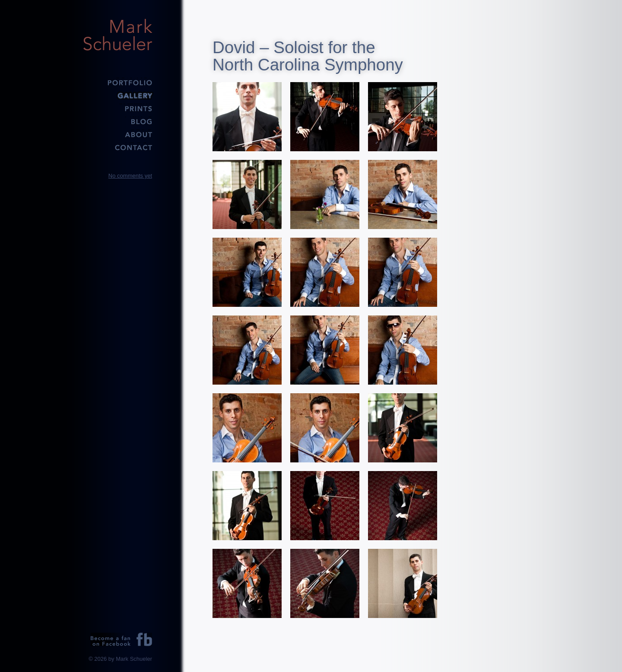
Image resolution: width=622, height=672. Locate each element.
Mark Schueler (117, 35)
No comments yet (130, 176)
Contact (117, 147)
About (117, 134)
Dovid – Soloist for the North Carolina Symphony (308, 56)
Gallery (117, 95)
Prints (117, 108)
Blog (117, 121)
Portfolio (117, 82)
